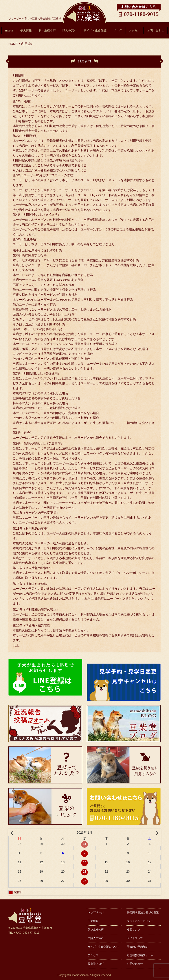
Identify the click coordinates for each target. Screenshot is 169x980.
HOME (9, 30)
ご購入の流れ (96, 938)
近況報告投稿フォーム (140, 955)
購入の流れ (70, 30)
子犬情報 (26, 30)
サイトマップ (135, 938)
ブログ (118, 30)
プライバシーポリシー (140, 921)
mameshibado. (81, 975)
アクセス (134, 30)
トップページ (96, 912)
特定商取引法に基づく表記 (143, 912)
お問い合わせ (156, 30)
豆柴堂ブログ (96, 964)
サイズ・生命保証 (95, 30)
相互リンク (134, 930)
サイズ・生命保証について (104, 947)
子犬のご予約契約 (138, 947)
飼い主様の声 (47, 30)
